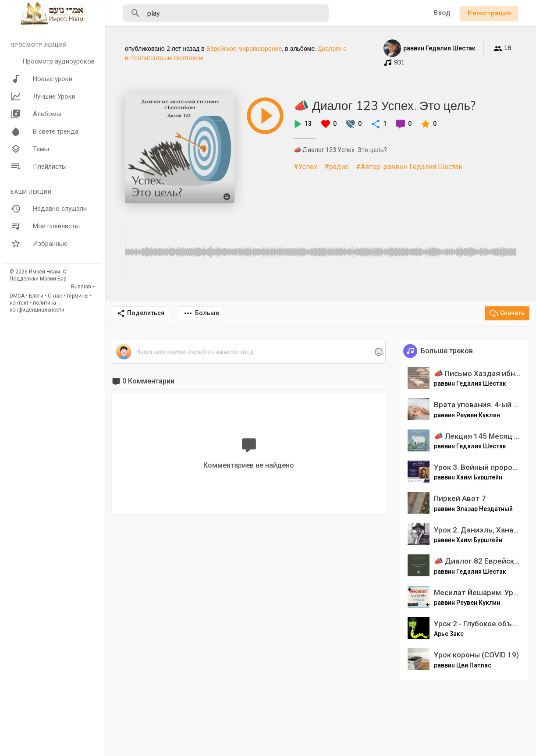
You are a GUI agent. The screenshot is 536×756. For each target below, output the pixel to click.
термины (78, 296)
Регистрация (489, 13)
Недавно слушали (49, 209)
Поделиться (140, 313)
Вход (442, 13)
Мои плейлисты (45, 226)
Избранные (39, 244)
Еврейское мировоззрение (244, 49)
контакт (19, 303)
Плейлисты (39, 167)
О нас (55, 296)
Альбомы (36, 114)
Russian (81, 287)
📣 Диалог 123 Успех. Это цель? (385, 105)
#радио (337, 167)
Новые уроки (41, 79)
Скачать (507, 313)
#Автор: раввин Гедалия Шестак (409, 167)
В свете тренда (44, 131)
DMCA (17, 296)
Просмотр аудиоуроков (59, 61)
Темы (30, 149)
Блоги (36, 296)
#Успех (305, 167)
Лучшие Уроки (43, 96)
